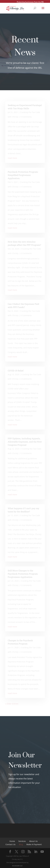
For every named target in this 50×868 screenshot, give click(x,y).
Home (12, 841)
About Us (33, 841)
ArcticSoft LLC (17, 866)
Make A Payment (34, 844)
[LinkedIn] (36, 852)
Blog (21, 844)
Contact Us (10, 844)
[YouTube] (42, 852)
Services (22, 841)
